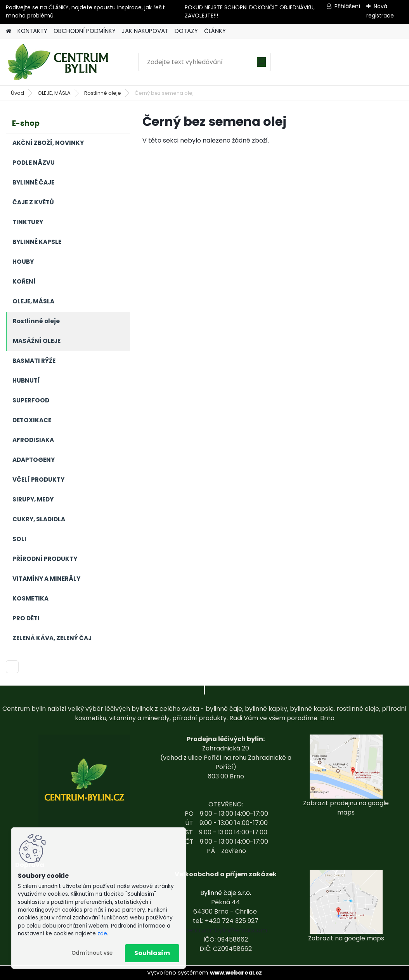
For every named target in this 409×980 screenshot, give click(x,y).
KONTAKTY (32, 31)
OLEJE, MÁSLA (54, 93)
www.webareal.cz (236, 973)
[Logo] (59, 62)
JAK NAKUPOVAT (145, 31)
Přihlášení (347, 6)
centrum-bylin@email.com (226, 930)
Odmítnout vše (92, 953)
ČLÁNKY (59, 7)
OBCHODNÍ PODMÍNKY (85, 31)
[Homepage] (9, 31)
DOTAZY (186, 31)
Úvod (17, 93)
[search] (261, 65)
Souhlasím (152, 953)
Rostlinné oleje (103, 93)
